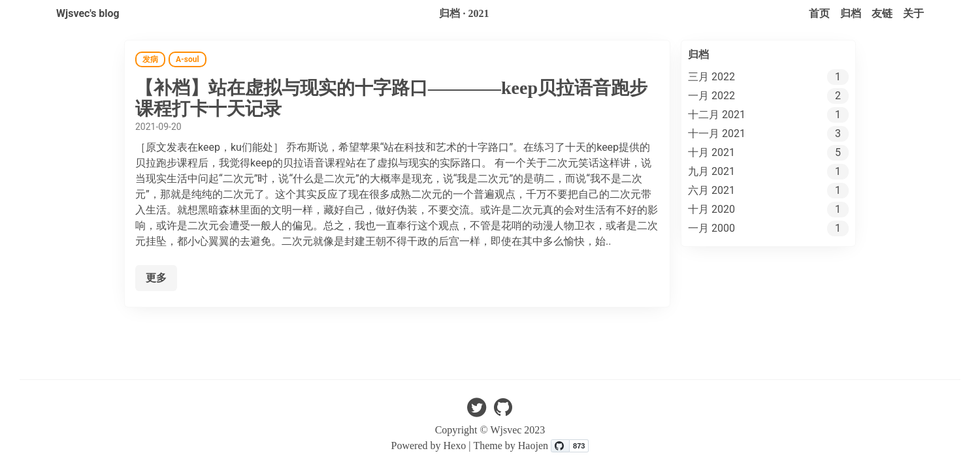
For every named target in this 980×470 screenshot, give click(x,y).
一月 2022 (711, 96)
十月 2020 (711, 209)
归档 (851, 13)
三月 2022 (711, 77)
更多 (156, 278)
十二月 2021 (717, 115)
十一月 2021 (717, 133)
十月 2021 (711, 152)
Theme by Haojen (512, 446)
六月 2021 (711, 190)
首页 (819, 13)
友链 (882, 13)
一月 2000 (711, 228)
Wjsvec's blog (88, 13)
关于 (913, 13)
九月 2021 (711, 171)
